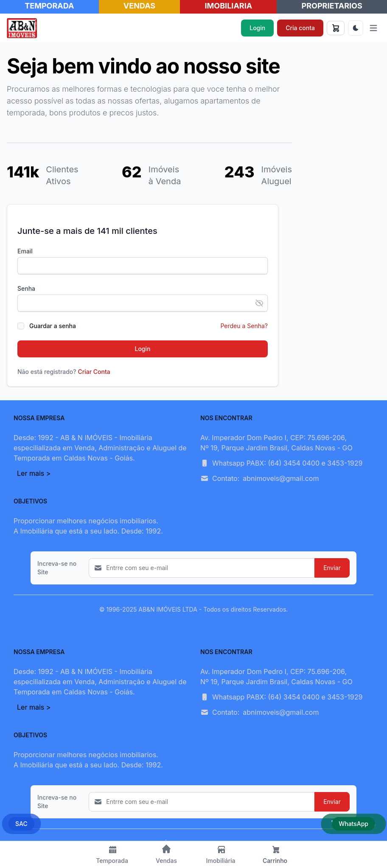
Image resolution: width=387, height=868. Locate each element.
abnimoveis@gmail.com (281, 478)
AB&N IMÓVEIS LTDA (168, 609)
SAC (21, 824)
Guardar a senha (53, 326)
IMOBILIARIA (229, 6)
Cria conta (300, 28)
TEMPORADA (49, 6)
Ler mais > (34, 473)
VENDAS (139, 6)
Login (257, 28)
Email (25, 251)
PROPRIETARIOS (332, 6)
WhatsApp (353, 824)
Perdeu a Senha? (244, 326)
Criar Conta (94, 372)
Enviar (332, 568)
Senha (26, 288)
